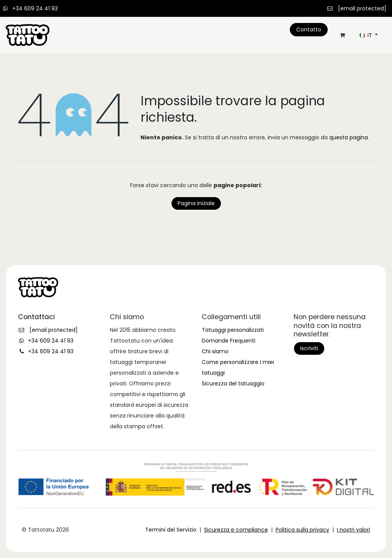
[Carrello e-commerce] (342, 35)
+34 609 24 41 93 (35, 8)
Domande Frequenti (229, 341)
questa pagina (349, 137)
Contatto (309, 29)
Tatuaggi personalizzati (233, 330)
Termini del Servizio (171, 530)
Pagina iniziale (196, 203)
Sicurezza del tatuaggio (233, 383)
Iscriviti (309, 348)
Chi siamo (215, 351)
